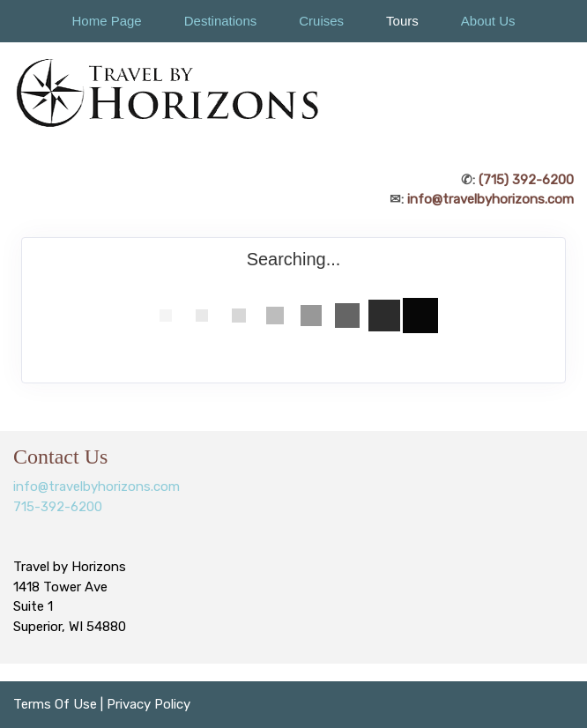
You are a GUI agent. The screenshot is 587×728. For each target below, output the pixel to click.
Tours (402, 21)
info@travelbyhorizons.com (490, 199)
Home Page (106, 21)
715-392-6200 (58, 507)
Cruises (321, 21)
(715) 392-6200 (526, 180)
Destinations (221, 21)
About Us (488, 21)
